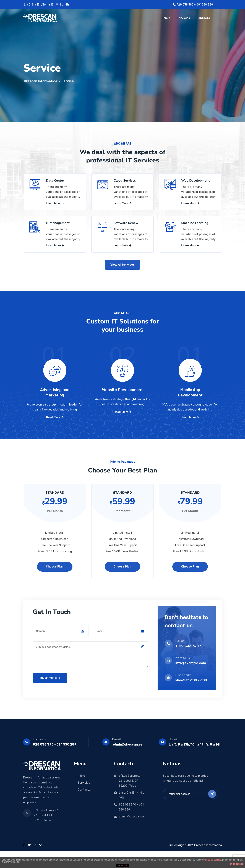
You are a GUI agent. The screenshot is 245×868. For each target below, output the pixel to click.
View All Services (123, 274)
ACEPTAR (122, 866)
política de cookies (212, 860)
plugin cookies (236, 864)
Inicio (166, 18)
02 (123, 379)
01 (55, 379)
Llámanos (39, 756)
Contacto (203, 18)
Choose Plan (55, 583)
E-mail (116, 756)
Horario (174, 756)
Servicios (183, 18)
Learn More (55, 207)
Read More (55, 435)
